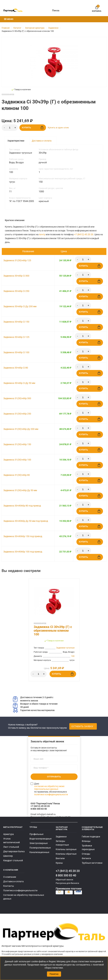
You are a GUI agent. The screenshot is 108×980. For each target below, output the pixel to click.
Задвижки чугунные (65, 648)
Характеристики (16, 141)
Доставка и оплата (42, 141)
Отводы (86, 854)
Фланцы (86, 841)
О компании (10, 877)
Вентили (60, 858)
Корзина (97, 8)
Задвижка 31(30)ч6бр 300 (17, 398)
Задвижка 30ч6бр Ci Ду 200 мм (20, 306)
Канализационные (39, 852)
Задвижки (61, 837)
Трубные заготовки (92, 863)
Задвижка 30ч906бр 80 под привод (22, 506)
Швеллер (8, 856)
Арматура (9, 834)
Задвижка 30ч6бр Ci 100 (16, 352)
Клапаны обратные (66, 854)
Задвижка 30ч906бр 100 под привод (23, 552)
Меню (9, 19)
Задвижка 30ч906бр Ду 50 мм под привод (26, 521)
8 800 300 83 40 (66, 875)
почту (42, 234)
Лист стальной (11, 847)
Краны (59, 863)
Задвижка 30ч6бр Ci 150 (16, 322)
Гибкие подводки (91, 837)
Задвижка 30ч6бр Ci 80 (16, 368)
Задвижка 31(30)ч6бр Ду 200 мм (21, 429)
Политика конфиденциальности (20, 890)
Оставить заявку (82, 726)
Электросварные (39, 843)
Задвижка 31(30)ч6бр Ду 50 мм (20, 490)
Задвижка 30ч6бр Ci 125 (16, 337)
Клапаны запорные (66, 849)
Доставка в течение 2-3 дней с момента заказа (33, 699)
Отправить (54, 777)
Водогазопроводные (40, 839)
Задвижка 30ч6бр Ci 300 (16, 276)
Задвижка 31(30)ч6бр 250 (17, 414)
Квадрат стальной (13, 860)
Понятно (54, 974)
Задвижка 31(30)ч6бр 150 (17, 444)
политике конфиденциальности (51, 794)
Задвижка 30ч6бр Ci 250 (16, 291)
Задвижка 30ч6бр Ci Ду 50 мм (19, 383)
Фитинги (86, 858)
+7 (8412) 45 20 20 (84, 234)
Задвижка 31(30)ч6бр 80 (17, 475)
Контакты (9, 886)
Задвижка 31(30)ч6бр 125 (17, 260)
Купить (33, 128)
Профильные (36, 834)
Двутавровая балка (14, 851)
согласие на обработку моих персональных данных (49, 788)
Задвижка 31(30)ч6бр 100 (17, 460)
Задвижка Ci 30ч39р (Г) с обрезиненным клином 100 (53, 631)
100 (73, 656)
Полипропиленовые (40, 848)
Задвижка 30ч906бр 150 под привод (23, 536)
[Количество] (10, 128)
